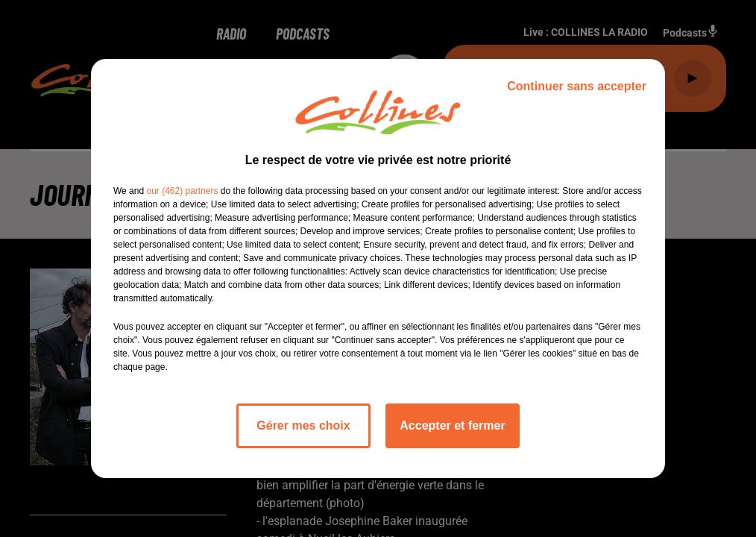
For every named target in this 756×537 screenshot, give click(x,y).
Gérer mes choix (303, 425)
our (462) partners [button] (182, 191)
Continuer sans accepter (577, 86)
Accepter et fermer (452, 425)
